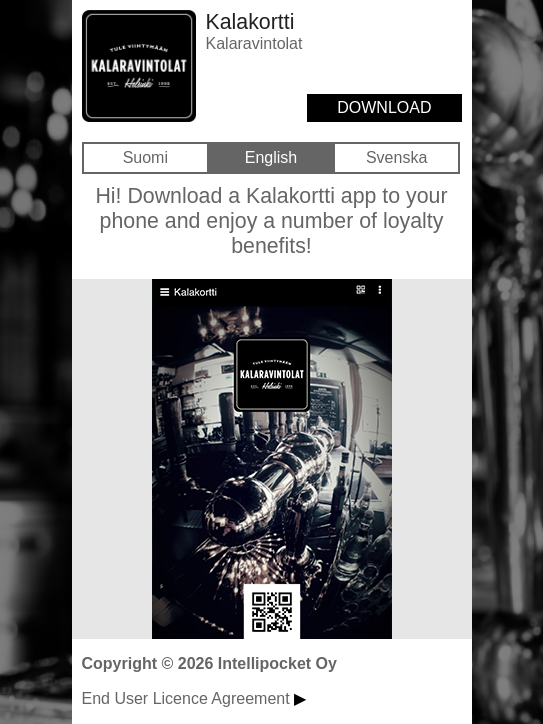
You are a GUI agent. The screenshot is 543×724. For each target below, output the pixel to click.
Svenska (396, 157)
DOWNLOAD (384, 107)
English (271, 157)
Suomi (145, 157)
